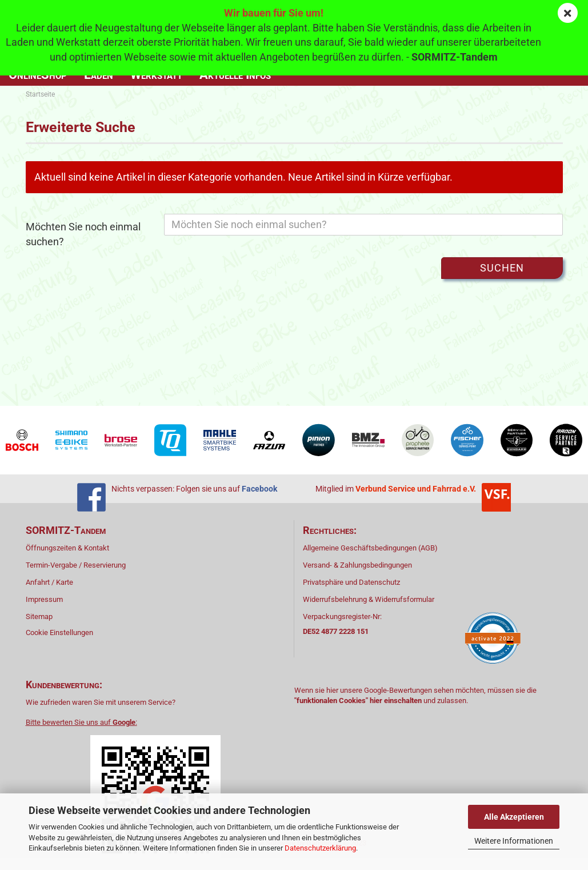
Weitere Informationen (514, 841)
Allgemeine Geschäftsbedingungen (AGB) (370, 548)
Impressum (44, 599)
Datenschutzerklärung (320, 848)
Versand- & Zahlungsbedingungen (357, 565)
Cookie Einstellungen (59, 632)
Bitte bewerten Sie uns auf (81, 722)
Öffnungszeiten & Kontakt (67, 548)
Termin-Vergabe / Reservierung (76, 565)
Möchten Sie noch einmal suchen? (83, 234)
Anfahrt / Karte (49, 582)
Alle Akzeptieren (514, 817)
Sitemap (39, 616)
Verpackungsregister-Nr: (342, 624)
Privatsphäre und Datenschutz (351, 582)
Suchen (502, 268)
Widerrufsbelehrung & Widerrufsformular (369, 599)
